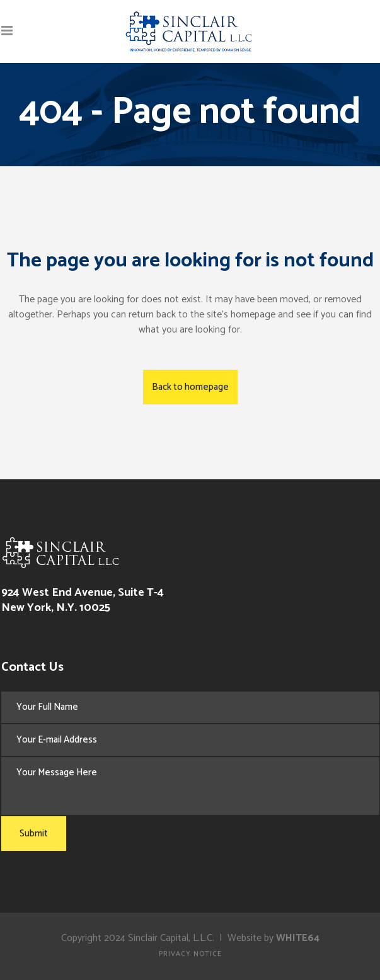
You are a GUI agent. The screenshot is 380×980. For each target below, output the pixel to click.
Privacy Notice (190, 954)
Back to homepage (190, 387)
